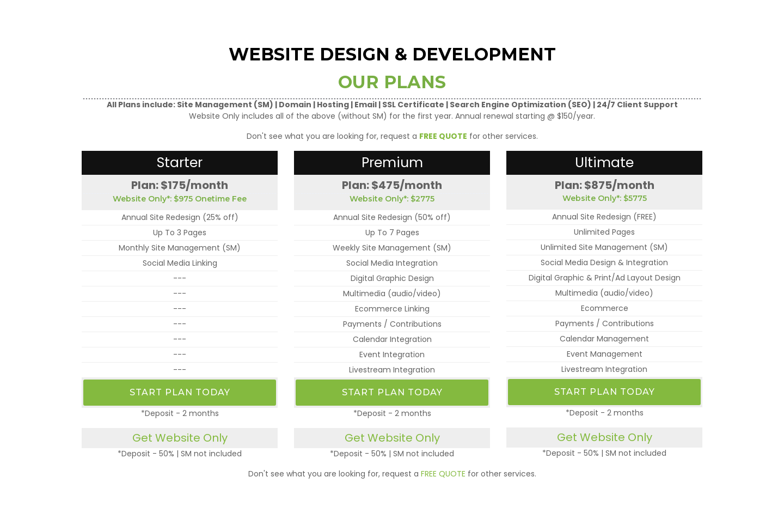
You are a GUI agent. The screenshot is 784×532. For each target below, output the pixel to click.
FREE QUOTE (443, 474)
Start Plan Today (180, 392)
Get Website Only (180, 438)
